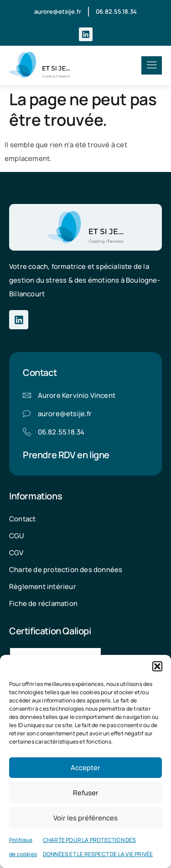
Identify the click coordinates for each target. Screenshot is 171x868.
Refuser (86, 793)
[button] (157, 666)
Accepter (85, 768)
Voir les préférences (85, 818)
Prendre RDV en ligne (66, 455)
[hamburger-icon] (152, 66)
